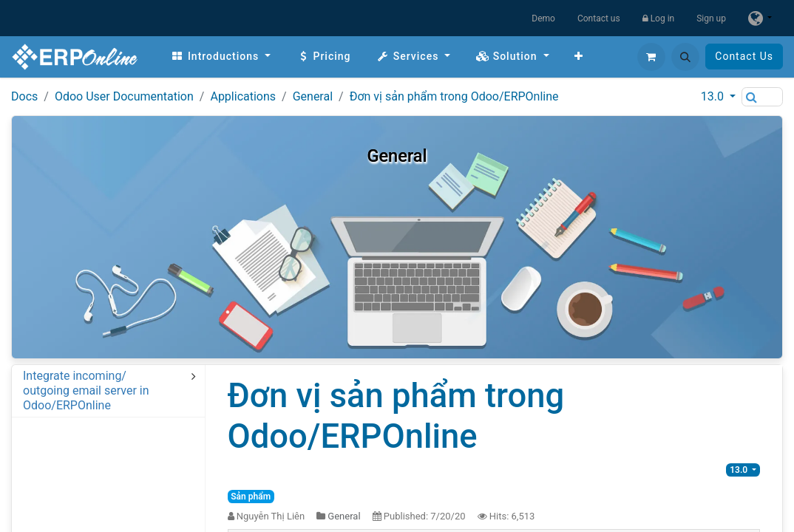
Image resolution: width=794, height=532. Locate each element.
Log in (659, 18)
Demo (543, 18)
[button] (685, 57)
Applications (243, 96)
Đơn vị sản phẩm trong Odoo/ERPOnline (454, 96)
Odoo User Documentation (124, 96)
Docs (24, 96)
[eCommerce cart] (651, 57)
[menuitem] (221, 57)
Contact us (599, 18)
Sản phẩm (251, 497)
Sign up (711, 18)
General (313, 96)
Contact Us (744, 56)
